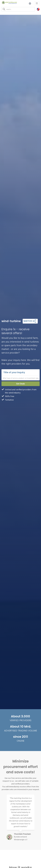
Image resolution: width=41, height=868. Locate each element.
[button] (38, 9)
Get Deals (20, 384)
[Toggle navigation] (37, 3)
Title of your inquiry (14, 372)
